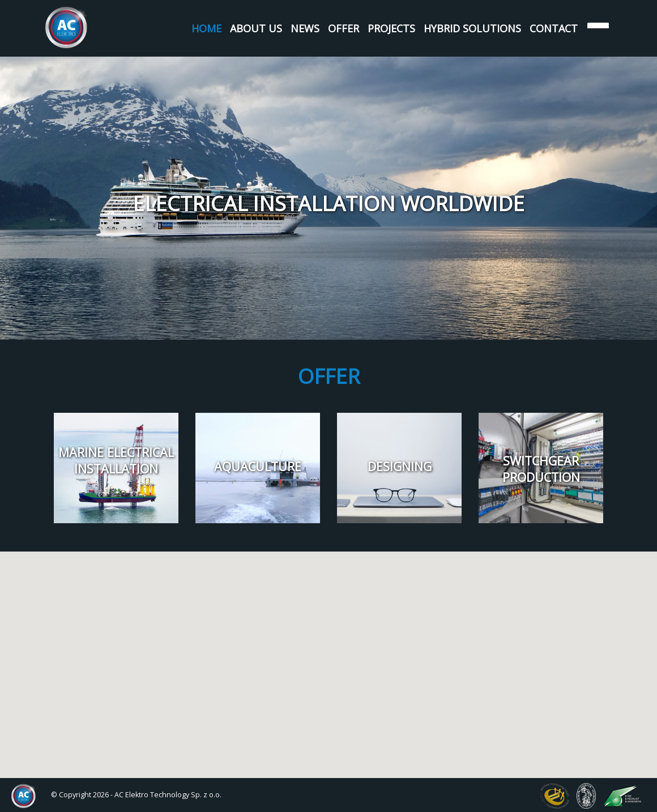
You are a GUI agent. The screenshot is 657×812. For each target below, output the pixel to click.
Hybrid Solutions (472, 28)
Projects (391, 28)
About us (256, 28)
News (305, 28)
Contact (554, 28)
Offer (344, 28)
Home (206, 28)
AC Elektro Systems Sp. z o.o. (67, 27)
